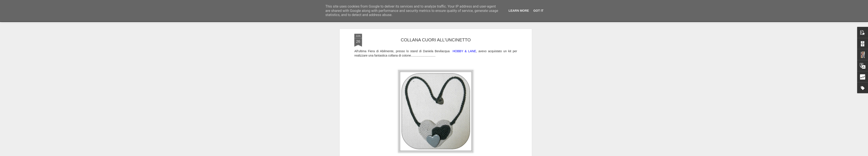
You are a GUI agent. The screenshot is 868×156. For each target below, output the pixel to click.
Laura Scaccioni (454, 154)
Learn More (519, 11)
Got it (538, 11)
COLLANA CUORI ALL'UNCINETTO (436, 32)
